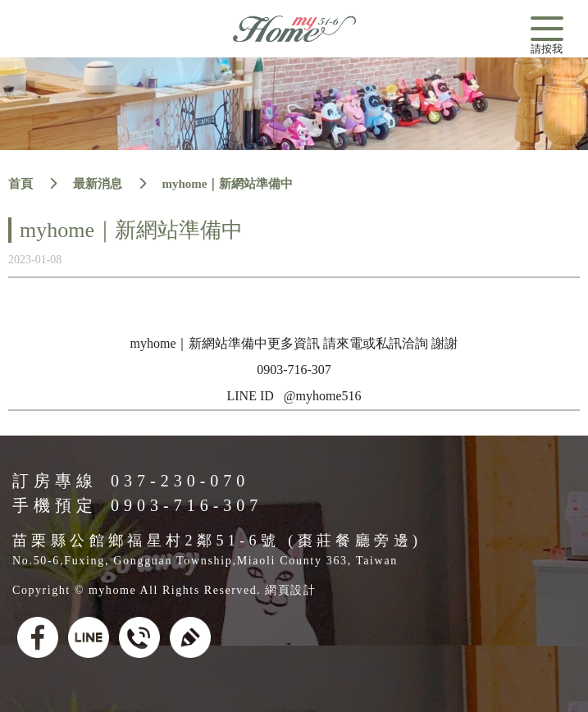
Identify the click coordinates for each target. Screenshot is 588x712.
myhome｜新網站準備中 (228, 184)
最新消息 (98, 184)
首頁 (21, 184)
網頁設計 (290, 590)
